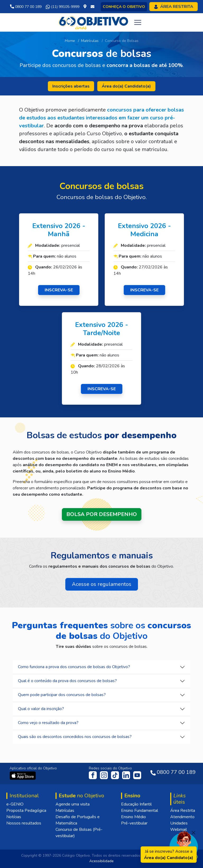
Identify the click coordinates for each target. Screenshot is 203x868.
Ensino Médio (133, 817)
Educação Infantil (136, 804)
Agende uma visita (73, 804)
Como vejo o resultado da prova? (48, 723)
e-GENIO (15, 804)
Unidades (179, 823)
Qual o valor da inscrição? (41, 709)
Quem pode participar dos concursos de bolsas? (62, 695)
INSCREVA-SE (59, 290)
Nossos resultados (24, 823)
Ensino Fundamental (140, 811)
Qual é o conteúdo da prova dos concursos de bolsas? (67, 681)
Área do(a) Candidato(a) (126, 86)
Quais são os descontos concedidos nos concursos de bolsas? (75, 737)
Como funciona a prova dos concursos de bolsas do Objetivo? (74, 667)
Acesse (102, 584)
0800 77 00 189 (26, 7)
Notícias (14, 817)
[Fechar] (193, 833)
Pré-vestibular (134, 823)
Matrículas (65, 811)
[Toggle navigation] (138, 22)
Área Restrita (183, 811)
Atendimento (182, 817)
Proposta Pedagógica (26, 811)
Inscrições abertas (71, 86)
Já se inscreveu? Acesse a (169, 855)
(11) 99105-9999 (63, 7)
